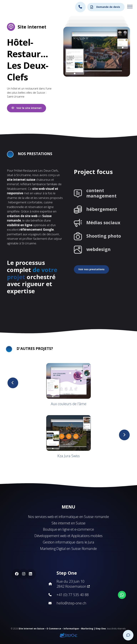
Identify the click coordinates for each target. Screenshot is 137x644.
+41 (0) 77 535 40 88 (73, 595)
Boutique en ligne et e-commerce (68, 529)
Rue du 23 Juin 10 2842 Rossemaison (73, 584)
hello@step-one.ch (71, 603)
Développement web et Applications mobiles (68, 536)
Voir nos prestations (91, 269)
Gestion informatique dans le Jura (68, 542)
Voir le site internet (26, 108)
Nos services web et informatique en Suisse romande (68, 517)
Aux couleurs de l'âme (69, 404)
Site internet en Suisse (68, 523)
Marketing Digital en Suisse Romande (68, 549)
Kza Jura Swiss (69, 456)
